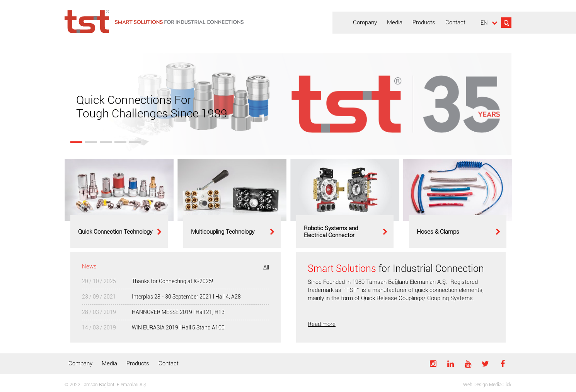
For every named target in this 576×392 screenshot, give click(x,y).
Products (138, 363)
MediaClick (500, 385)
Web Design (475, 385)
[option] (119, 203)
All (266, 267)
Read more (322, 324)
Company (80, 363)
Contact (169, 363)
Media (109, 363)
